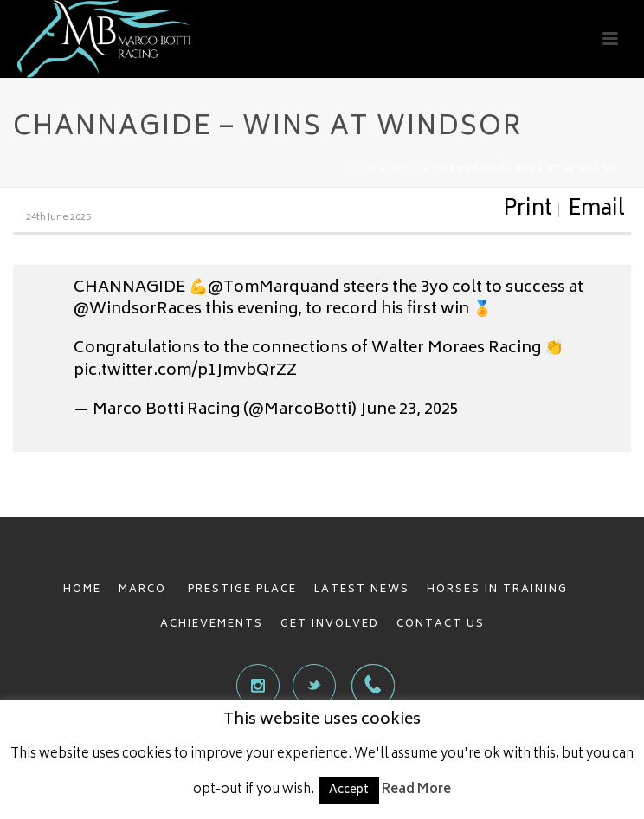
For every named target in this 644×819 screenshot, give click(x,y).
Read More (416, 790)
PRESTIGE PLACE (242, 590)
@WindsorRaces (138, 310)
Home (361, 171)
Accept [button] (349, 791)
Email (596, 210)
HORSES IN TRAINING (497, 590)
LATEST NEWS (362, 590)
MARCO (145, 590)
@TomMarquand (274, 288)
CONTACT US (441, 625)
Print (528, 210)
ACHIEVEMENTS (212, 625)
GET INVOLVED (330, 625)
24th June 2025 (58, 218)
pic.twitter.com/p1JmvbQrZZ (185, 371)
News (405, 171)
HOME (82, 590)
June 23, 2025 (409, 410)
